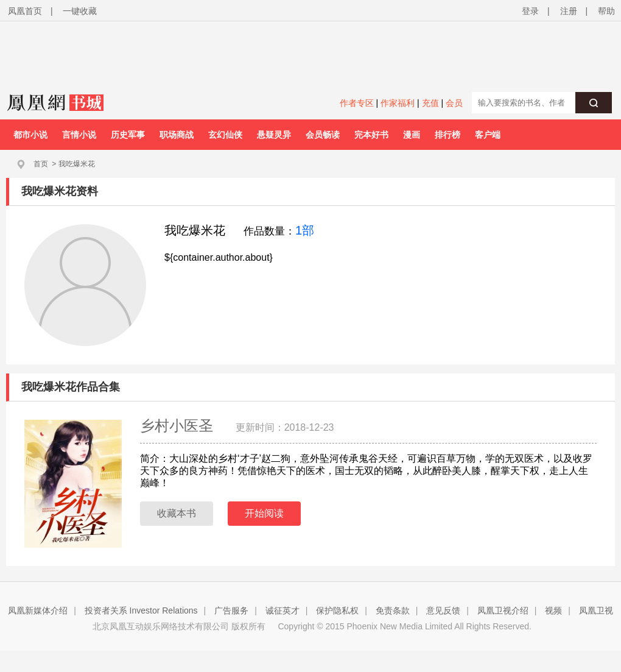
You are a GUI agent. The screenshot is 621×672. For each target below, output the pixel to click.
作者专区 (357, 103)
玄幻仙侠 (225, 135)
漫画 (412, 135)
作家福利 (398, 103)
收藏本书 (177, 513)
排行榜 (447, 135)
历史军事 (128, 135)
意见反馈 (443, 610)
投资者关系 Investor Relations (141, 610)
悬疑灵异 (274, 135)
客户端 (488, 135)
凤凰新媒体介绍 (38, 610)
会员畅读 (323, 135)
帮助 (606, 11)
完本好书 (371, 135)
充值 (430, 103)
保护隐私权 (337, 610)
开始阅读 (264, 513)
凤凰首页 (25, 11)
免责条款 (393, 610)
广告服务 (231, 610)
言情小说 (79, 135)
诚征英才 (282, 610)
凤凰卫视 (596, 610)
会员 (454, 103)
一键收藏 (80, 11)
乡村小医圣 (179, 426)
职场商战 (177, 135)
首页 (41, 164)
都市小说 (30, 135)
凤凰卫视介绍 (503, 610)
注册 (569, 11)
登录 (530, 11)
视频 (553, 610)
